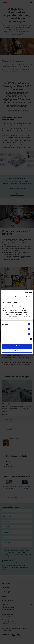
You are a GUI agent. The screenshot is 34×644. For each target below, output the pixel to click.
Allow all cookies (17, 346)
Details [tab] (17, 297)
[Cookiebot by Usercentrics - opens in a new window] (25, 293)
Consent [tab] (6, 297)
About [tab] (28, 297)
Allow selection (17, 351)
